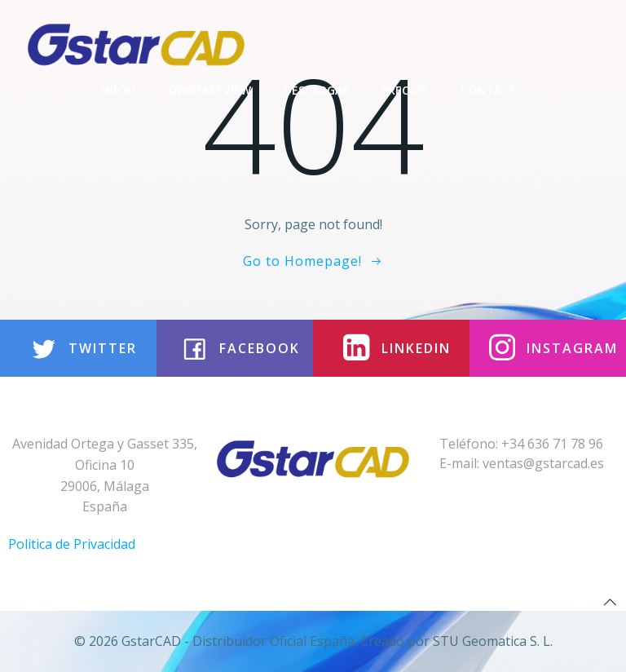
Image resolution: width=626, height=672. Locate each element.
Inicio (119, 90)
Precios (405, 90)
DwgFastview (210, 90)
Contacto (493, 90)
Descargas (316, 90)
